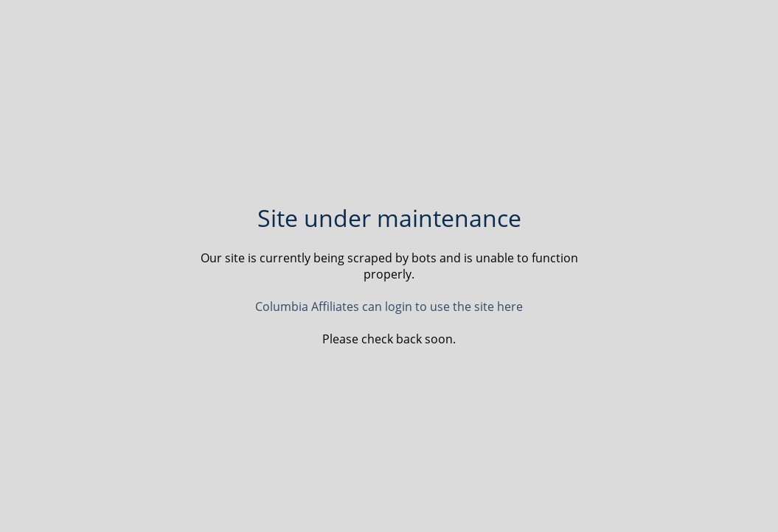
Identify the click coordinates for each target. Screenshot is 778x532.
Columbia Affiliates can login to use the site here (389, 307)
